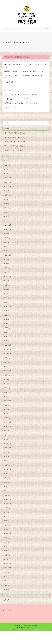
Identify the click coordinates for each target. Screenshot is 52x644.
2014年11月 (8, 499)
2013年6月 (7, 542)
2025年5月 (7, 208)
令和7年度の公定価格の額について (15, 133)
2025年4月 (7, 212)
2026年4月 (7, 161)
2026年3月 (7, 165)
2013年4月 (7, 551)
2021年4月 (7, 328)
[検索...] (26, 123)
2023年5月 (7, 268)
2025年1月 (7, 221)
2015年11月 (8, 469)
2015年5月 (7, 486)
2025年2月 (7, 216)
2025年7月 (7, 199)
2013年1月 (7, 559)
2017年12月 (8, 422)
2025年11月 (8, 182)
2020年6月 (7, 362)
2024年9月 (7, 234)
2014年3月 (7, 525)
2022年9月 (7, 281)
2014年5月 (7, 516)
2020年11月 (8, 349)
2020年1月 (7, 366)
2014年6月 (7, 512)
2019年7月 (7, 384)
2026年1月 (7, 174)
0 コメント (11, 115)
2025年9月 (7, 191)
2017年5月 (7, 439)
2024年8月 (7, 238)
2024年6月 (7, 242)
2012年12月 (8, 564)
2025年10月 (8, 186)
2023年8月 (7, 259)
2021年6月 (7, 319)
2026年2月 (7, 169)
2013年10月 (8, 534)
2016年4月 (7, 465)
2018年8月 (7, 405)
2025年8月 (7, 195)
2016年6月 (7, 456)
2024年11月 (8, 229)
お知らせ (7, 600)
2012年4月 (7, 589)
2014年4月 (7, 521)
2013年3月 (7, 555)
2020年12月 (8, 345)
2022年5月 (7, 294)
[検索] (5, 123)
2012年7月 (7, 576)
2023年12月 (8, 255)
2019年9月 (7, 375)
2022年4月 (7, 298)
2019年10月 (8, 371)
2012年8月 (7, 572)
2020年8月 (7, 358)
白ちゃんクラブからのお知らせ (14, 137)
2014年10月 (8, 504)
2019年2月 (7, 396)
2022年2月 (7, 302)
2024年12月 (8, 225)
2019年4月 (7, 392)
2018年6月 (7, 409)
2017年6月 (7, 435)
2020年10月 (8, 354)
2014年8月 (7, 508)
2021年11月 (8, 306)
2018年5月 (7, 414)
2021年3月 (7, 332)
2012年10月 (8, 568)
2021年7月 (7, 315)
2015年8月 (7, 474)
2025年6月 (7, 204)
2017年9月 (7, 431)
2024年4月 (7, 251)
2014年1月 (7, 529)
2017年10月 (8, 426)
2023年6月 (7, 264)
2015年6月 (7, 482)
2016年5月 (7, 461)
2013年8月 (7, 538)
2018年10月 (8, 401)
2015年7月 (7, 478)
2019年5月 (7, 388)
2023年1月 (7, 272)
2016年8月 (7, 452)
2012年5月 (7, 585)
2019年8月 (7, 379)
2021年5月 (7, 324)
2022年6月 (7, 289)
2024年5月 (7, 246)
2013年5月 (7, 546)
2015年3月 (7, 491)
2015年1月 (7, 495)
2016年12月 (8, 444)
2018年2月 (7, 418)
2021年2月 (7, 336)
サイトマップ (7, 610)
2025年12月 (8, 178)
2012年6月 (7, 581)
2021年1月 (7, 341)
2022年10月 (8, 276)
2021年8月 (7, 311)
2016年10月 (8, 448)
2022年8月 (7, 285)
